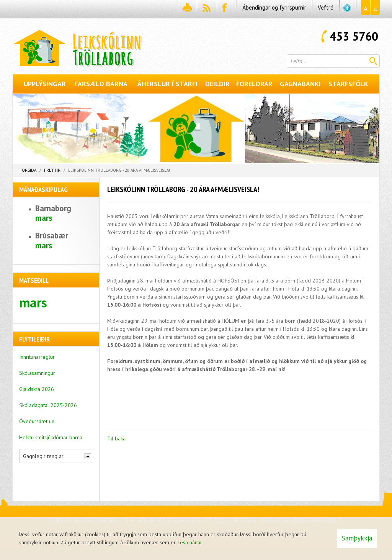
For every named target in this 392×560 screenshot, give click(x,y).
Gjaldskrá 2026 (37, 389)
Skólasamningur (37, 373)
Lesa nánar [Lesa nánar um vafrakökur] (190, 542)
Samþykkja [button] (357, 538)
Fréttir (52, 170)
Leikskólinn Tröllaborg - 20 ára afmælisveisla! (119, 170)
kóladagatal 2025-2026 (50, 405)
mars (44, 218)
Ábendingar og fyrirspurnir (274, 7)
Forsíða (28, 170)
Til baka (116, 438)
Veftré (326, 7)
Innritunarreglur (37, 357)
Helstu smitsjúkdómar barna (51, 437)
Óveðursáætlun (37, 421)
